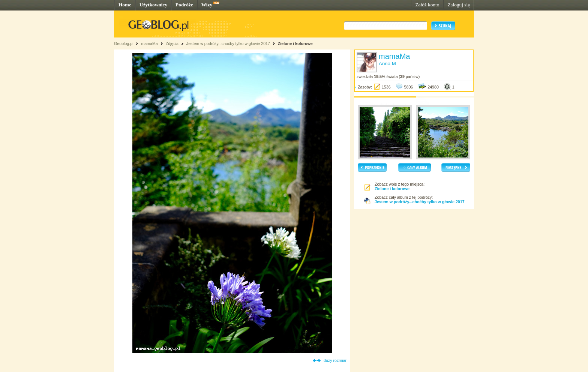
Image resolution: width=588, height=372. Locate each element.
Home (125, 5)
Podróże (184, 5)
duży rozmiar (335, 360)
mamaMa (149, 43)
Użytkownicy (153, 5)
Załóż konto (427, 5)
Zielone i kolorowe (295, 43)
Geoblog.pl (124, 43)
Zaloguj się (459, 5)
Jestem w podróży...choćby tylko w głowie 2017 (228, 43)
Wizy (207, 5)
